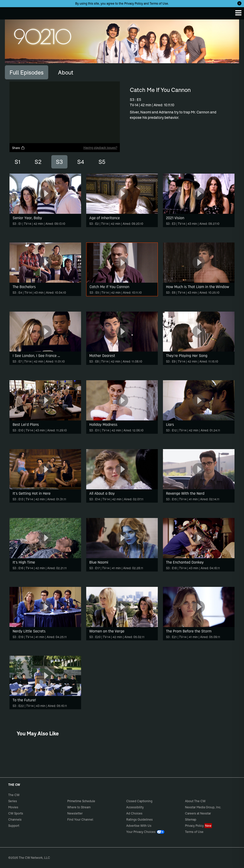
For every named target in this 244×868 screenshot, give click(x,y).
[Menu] (238, 13)
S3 (59, 162)
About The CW (195, 801)
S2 (38, 162)
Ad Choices (134, 813)
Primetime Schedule (81, 801)
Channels (15, 819)
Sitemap (191, 819)
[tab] (27, 72)
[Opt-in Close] (239, 3)
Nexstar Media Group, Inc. (203, 807)
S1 (17, 162)
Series (13, 801)
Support (14, 826)
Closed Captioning (139, 801)
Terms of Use (159, 3)
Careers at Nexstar (198, 813)
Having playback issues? (100, 148)
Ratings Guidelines (139, 819)
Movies (13, 807)
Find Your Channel (80, 819)
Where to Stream (79, 807)
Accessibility (135, 807)
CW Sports (16, 813)
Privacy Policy (134, 3)
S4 (81, 162)
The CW (9, 12)
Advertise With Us (139, 826)
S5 (102, 162)
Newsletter (75, 813)
